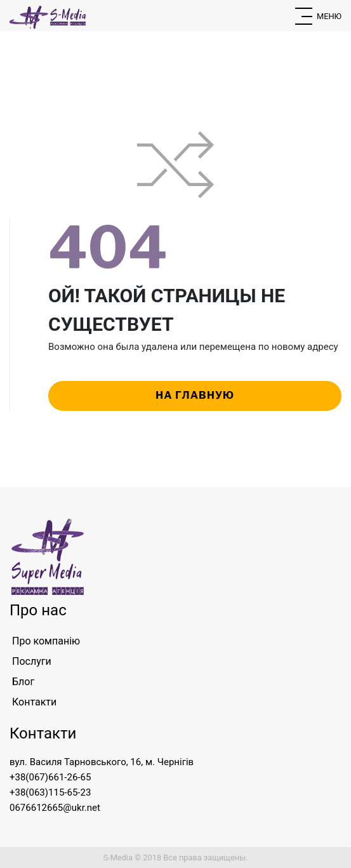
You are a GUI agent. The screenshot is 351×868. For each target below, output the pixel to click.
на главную (195, 395)
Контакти (34, 702)
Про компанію (46, 641)
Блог (23, 682)
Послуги (32, 661)
